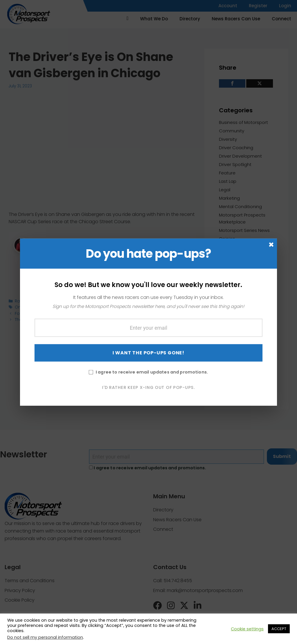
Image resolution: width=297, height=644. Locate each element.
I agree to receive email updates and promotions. (148, 384)
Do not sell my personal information (45, 637)
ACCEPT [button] (279, 629)
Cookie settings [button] (247, 629)
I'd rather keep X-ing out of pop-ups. (148, 399)
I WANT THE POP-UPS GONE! (148, 364)
